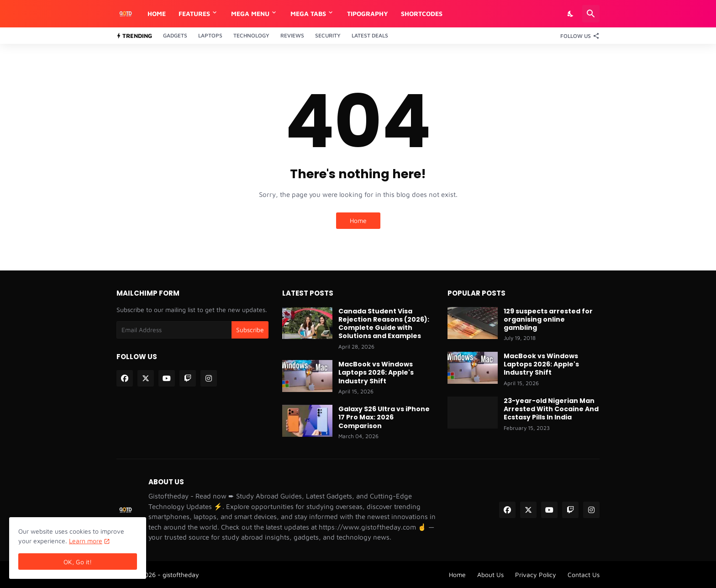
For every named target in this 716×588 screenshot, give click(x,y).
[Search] (591, 14)
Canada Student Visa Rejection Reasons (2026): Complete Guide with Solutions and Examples (384, 324)
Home (157, 13)
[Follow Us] (578, 36)
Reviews (292, 35)
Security (328, 35)
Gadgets (175, 35)
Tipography (368, 13)
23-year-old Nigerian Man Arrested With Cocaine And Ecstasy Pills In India (551, 409)
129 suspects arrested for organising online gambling (548, 320)
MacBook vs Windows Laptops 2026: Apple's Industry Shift (376, 373)
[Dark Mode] (571, 14)
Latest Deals (370, 35)
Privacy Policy (536, 575)
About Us (490, 575)
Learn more (86, 541)
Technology (251, 35)
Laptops (210, 35)
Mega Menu (250, 13)
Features (194, 13)
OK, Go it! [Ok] (78, 562)
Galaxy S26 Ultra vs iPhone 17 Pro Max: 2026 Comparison (384, 417)
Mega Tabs (308, 13)
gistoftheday (181, 575)
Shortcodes (422, 13)
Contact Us (584, 575)
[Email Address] (174, 330)
